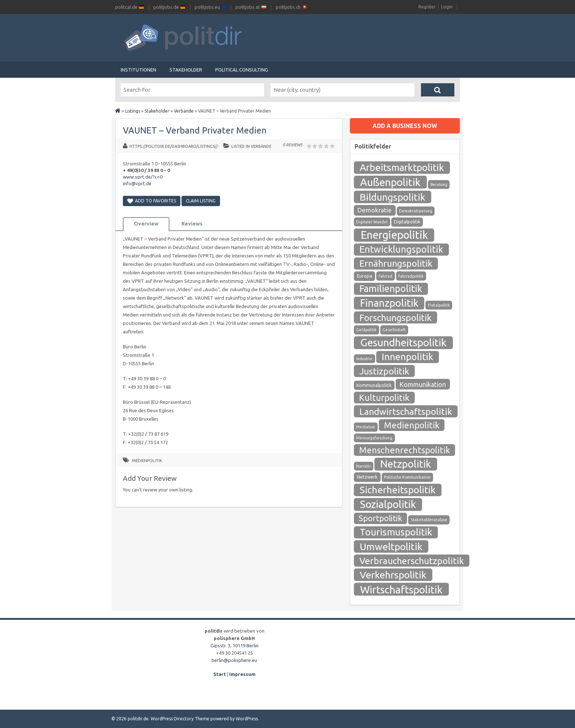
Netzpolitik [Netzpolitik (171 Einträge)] (406, 464)
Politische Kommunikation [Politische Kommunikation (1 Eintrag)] (407, 477)
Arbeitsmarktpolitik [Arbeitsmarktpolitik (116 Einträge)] (402, 167)
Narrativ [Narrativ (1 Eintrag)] (363, 466)
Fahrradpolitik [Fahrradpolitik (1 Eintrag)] (411, 276)
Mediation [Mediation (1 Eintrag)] (366, 427)
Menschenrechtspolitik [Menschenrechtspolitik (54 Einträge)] (404, 450)
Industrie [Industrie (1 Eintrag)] (364, 359)
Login (447, 7)
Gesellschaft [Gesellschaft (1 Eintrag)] (394, 330)
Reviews (192, 224)
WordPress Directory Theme (180, 719)
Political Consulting (242, 70)
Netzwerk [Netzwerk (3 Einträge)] (367, 477)
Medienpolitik (147, 461)
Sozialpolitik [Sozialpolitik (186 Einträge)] (388, 504)
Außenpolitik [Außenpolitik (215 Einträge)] (390, 182)
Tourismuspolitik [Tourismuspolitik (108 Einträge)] (396, 532)
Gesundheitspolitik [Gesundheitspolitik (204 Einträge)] (403, 342)
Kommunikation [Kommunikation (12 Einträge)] (423, 384)
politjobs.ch (291, 7)
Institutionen (138, 70)
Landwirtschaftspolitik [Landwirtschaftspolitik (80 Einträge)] (406, 411)
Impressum (242, 674)
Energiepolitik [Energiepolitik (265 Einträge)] (394, 235)
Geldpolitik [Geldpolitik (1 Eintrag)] (366, 330)
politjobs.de (169, 7)
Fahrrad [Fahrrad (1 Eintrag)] (385, 276)
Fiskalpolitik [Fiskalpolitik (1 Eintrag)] (439, 305)
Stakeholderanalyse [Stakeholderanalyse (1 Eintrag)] (429, 520)
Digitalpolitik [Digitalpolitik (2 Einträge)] (407, 222)
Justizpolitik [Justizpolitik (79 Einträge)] (384, 371)
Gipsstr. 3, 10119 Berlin (235, 645)
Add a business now (405, 126)
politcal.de (129, 7)
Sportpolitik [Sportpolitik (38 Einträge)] (380, 518)
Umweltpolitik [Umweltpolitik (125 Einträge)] (391, 546)
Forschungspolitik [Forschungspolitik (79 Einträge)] (395, 318)
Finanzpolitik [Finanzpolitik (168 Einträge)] (389, 303)
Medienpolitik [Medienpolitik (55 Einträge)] (412, 425)
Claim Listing (201, 201)
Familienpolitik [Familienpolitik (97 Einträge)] (391, 288)
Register (427, 7)
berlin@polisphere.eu (234, 660)
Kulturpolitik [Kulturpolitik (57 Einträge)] (384, 398)
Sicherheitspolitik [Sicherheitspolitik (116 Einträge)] (398, 490)
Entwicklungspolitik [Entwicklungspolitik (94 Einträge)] (401, 249)
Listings (133, 111)
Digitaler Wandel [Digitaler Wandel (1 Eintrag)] (372, 222)
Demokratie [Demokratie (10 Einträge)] (375, 210)
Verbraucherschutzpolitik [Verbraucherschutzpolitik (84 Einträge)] (412, 561)
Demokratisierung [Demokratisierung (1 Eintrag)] (416, 211)
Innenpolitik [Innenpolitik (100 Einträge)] (407, 357)
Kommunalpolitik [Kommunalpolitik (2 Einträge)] (374, 385)
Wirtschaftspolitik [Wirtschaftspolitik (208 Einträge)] (401, 589)
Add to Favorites (152, 201)
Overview (146, 224)
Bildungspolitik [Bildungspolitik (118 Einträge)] (393, 197)
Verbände (184, 111)
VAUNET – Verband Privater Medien (195, 130)
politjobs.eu (210, 7)
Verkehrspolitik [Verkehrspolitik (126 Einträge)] (393, 575)
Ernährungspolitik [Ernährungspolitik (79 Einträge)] (396, 263)
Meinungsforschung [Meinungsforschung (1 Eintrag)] (374, 438)
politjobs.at (251, 7)
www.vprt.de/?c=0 (143, 177)
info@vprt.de (137, 183)
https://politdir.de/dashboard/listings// (174, 146)
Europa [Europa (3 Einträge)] (365, 276)
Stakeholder (186, 70)
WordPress (247, 719)
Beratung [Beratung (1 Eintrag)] (439, 184)
